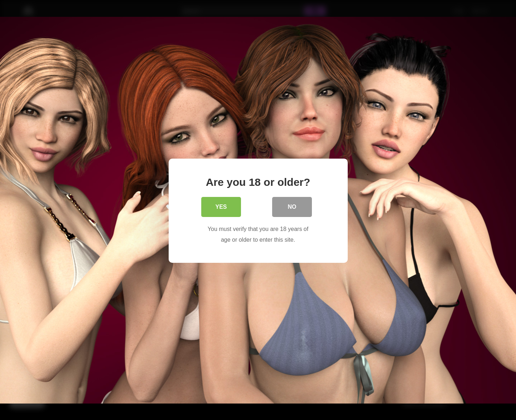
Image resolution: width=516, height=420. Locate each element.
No (292, 206)
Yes (221, 206)
